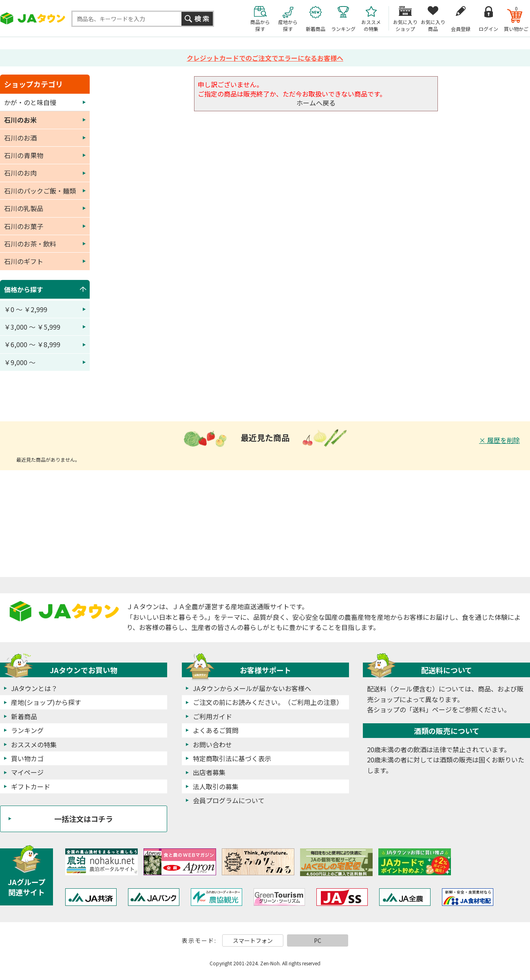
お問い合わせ (212, 744)
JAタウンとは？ (34, 688)
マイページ (27, 772)
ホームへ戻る (316, 103)
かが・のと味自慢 (30, 102)
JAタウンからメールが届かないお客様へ (252, 688)
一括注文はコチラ (84, 819)
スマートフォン (253, 940)
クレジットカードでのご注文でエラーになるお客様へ (265, 58)
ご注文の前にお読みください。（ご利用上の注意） (268, 702)
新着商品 (24, 716)
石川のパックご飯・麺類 (40, 191)
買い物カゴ (27, 758)
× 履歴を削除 (499, 440)
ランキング (27, 730)
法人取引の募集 (216, 786)
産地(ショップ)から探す (46, 702)
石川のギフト (24, 261)
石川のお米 (20, 120)
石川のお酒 (20, 138)
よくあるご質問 (216, 730)
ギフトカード (31, 786)
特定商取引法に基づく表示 (232, 758)
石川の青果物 (24, 155)
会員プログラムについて (229, 800)
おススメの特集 (34, 744)
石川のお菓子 (24, 226)
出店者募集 (209, 772)
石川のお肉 (20, 173)
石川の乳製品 (24, 208)
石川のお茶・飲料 (30, 244)
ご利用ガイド (212, 716)
